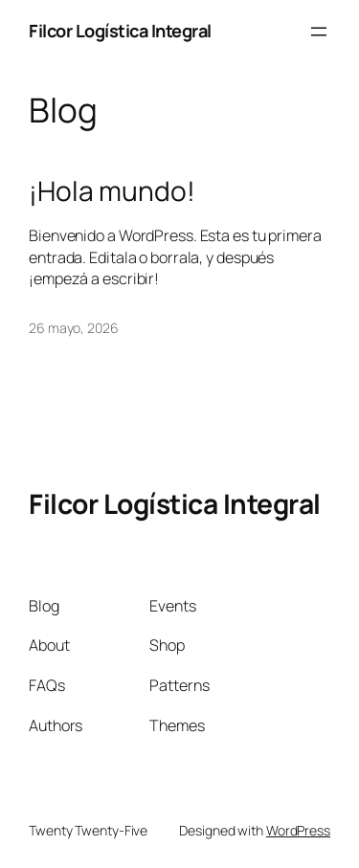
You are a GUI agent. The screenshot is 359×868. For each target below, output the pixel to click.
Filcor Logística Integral (120, 31)
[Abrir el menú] (319, 32)
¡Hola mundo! (112, 191)
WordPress (298, 830)
